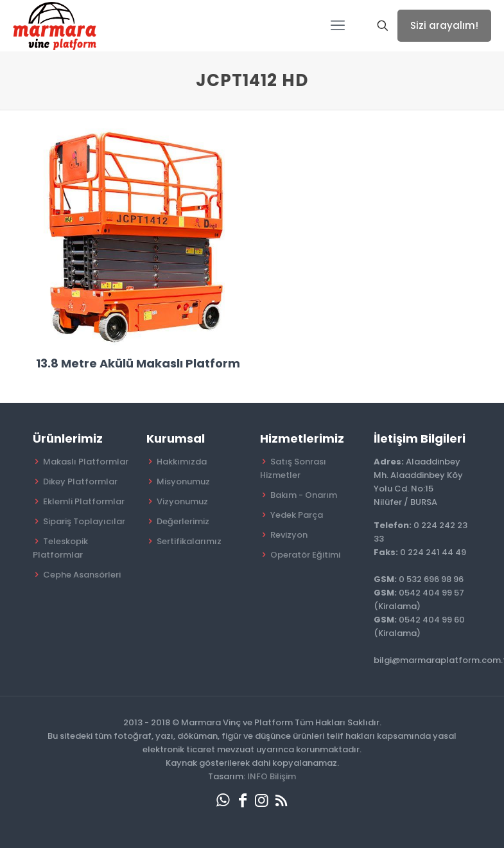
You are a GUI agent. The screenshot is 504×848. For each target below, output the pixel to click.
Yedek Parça (297, 515)
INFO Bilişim (272, 776)
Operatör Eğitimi (305, 555)
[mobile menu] (338, 26)
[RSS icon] (281, 800)
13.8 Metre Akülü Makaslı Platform (138, 363)
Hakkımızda (182, 462)
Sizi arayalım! (444, 25)
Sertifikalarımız (189, 541)
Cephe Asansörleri (82, 575)
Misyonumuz (183, 481)
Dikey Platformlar (80, 481)
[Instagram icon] (262, 800)
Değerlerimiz (183, 521)
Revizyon (289, 535)
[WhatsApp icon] (223, 800)
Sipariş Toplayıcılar (84, 521)
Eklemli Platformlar (84, 501)
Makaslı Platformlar (86, 462)
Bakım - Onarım (304, 495)
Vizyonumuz (182, 501)
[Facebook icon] (243, 800)
